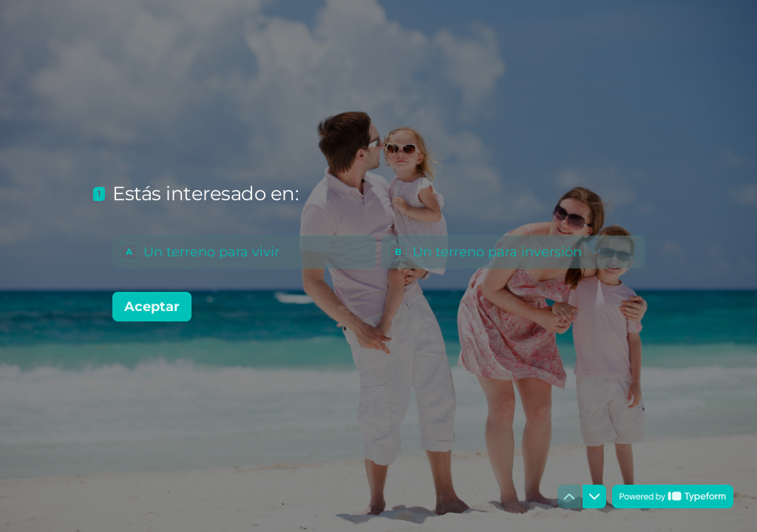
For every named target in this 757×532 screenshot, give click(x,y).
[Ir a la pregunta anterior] (569, 497)
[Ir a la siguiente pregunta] (594, 497)
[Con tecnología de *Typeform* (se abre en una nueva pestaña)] (673, 497)
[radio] (244, 252)
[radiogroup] (378, 252)
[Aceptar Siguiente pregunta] (152, 307)
